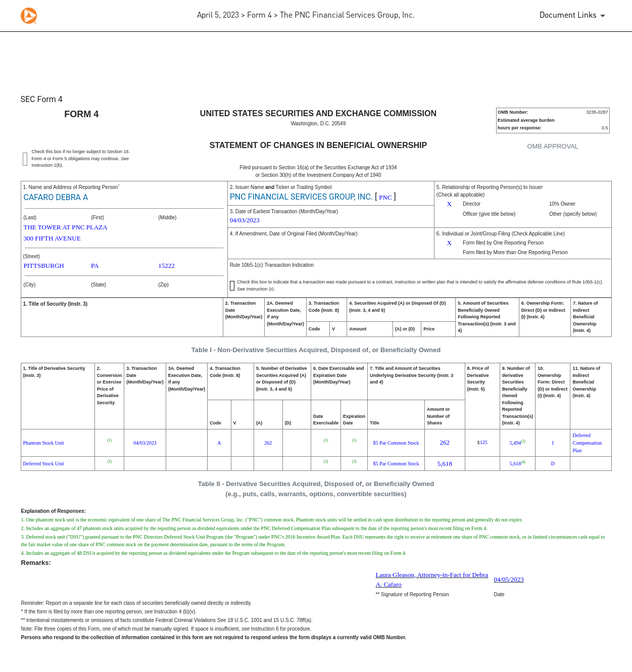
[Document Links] (574, 16)
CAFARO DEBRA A (56, 197)
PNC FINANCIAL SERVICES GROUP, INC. (301, 197)
